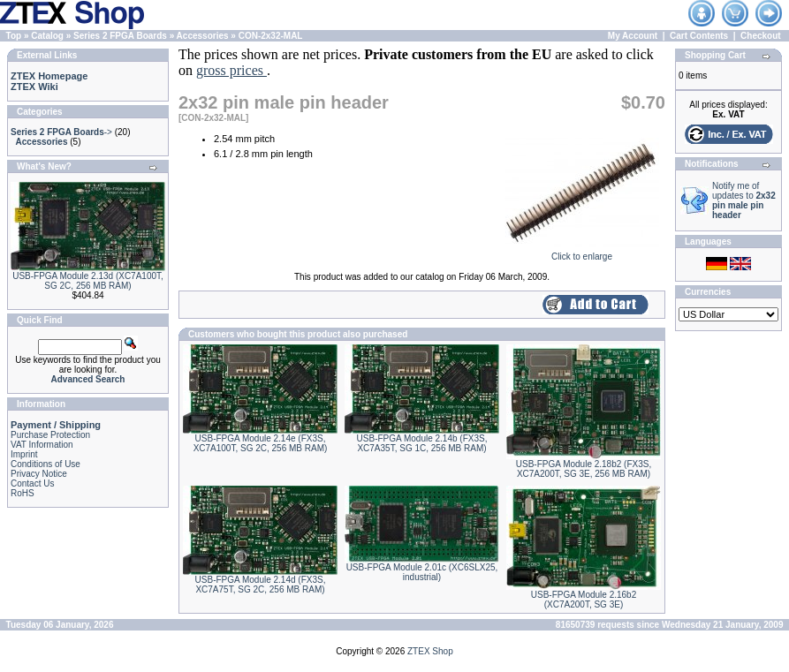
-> (61, 132)
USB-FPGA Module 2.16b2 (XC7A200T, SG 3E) (584, 600)
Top (14, 36)
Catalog (47, 36)
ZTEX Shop (430, 651)
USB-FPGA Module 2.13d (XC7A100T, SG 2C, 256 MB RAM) (88, 281)
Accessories (203, 36)
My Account (633, 36)
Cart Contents (699, 36)
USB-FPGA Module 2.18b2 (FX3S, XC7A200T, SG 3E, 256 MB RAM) (584, 469)
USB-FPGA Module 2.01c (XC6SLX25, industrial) (422, 572)
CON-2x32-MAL (271, 36)
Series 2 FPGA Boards (120, 36)
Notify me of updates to (744, 200)
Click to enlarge (582, 253)
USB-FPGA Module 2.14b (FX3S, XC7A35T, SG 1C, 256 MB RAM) (422, 443)
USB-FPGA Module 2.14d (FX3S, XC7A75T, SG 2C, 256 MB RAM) (261, 585)
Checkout (761, 36)
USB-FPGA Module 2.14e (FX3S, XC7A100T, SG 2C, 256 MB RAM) (261, 443)
